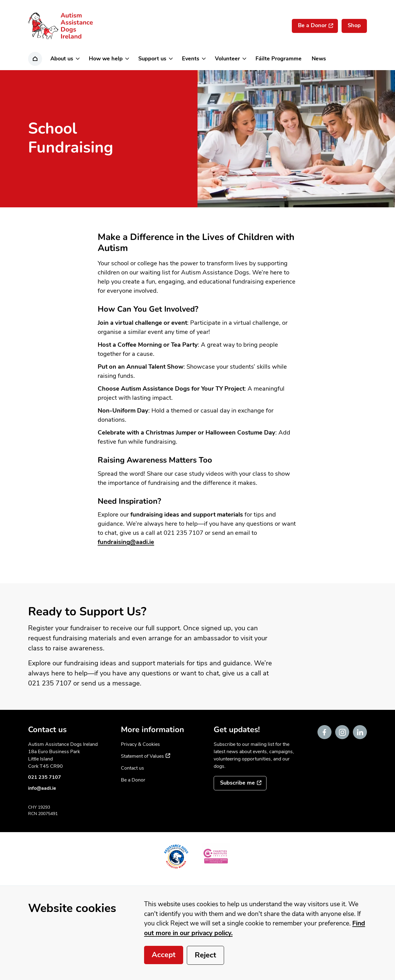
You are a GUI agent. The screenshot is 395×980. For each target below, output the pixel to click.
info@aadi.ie (42, 788)
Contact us (132, 768)
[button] (65, 59)
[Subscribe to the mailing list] (240, 783)
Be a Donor (133, 780)
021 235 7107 (45, 777)
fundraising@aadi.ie (126, 542)
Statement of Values (146, 756)
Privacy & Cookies (140, 744)
